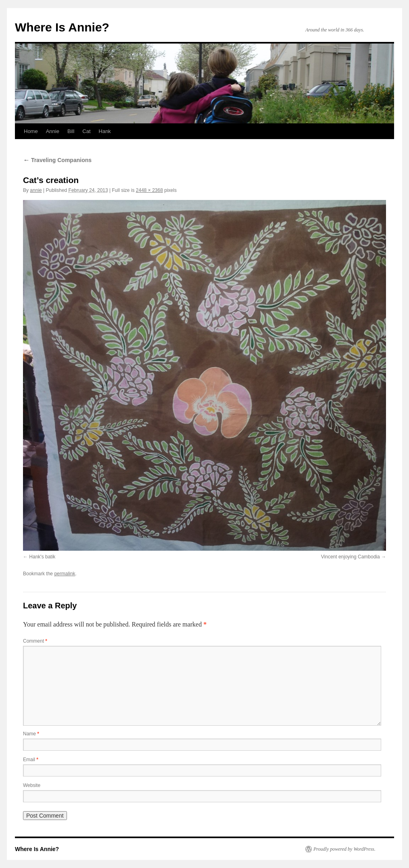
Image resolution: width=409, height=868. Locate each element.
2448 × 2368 (149, 190)
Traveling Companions (57, 160)
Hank (105, 131)
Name (31, 734)
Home (31, 131)
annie (36, 190)
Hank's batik (42, 557)
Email (31, 760)
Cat (86, 131)
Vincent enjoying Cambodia (351, 557)
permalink (65, 574)
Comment (35, 641)
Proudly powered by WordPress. (344, 849)
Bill (71, 131)
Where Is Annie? (62, 27)
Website (32, 785)
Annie (53, 131)
